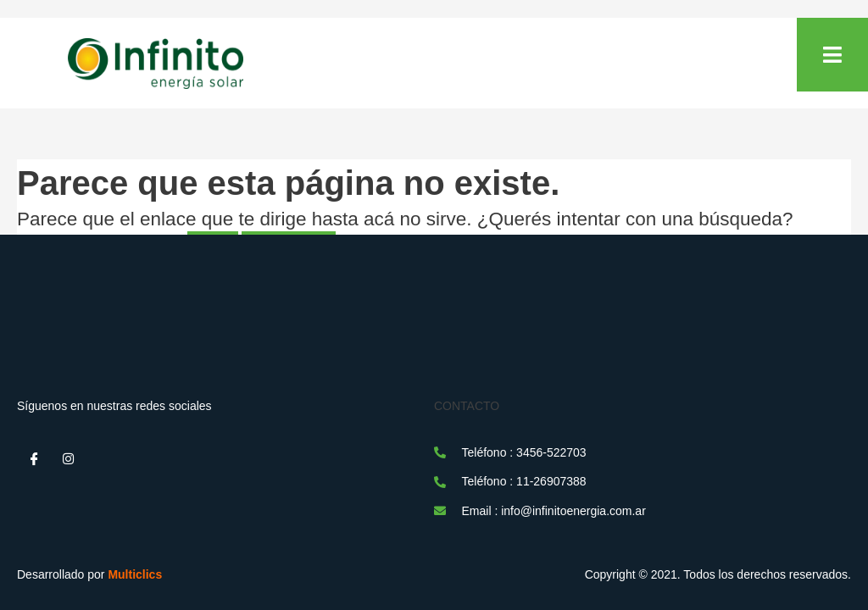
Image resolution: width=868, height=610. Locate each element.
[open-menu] (832, 55)
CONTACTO (467, 406)
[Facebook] (34, 459)
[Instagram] (68, 459)
